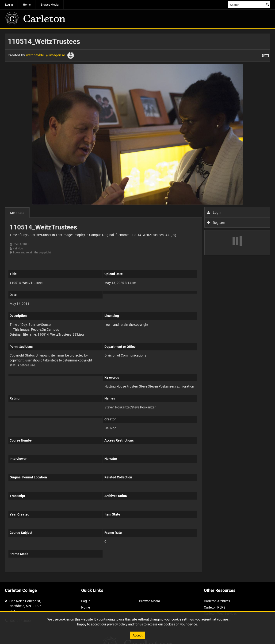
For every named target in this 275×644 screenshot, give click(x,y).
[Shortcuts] (265, 54)
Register (216, 223)
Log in (9, 4)
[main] (137, 305)
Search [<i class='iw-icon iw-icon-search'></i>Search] (267, 4)
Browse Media (50, 4)
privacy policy (117, 624)
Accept (138, 635)
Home (27, 4)
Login (214, 212)
